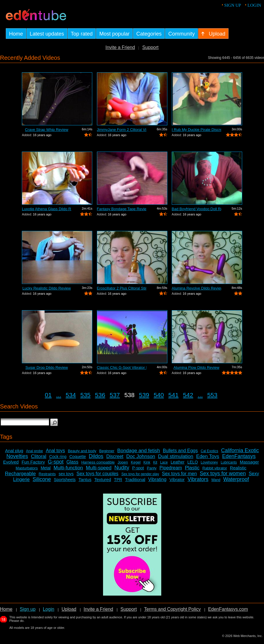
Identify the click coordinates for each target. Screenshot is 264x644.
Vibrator (177, 479)
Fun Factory (33, 462)
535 (85, 395)
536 (100, 395)
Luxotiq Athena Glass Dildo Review (47, 209)
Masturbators (27, 468)
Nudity (122, 468)
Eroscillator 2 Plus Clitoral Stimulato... (122, 288)
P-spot (138, 468)
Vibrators (198, 479)
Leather (177, 462)
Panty (152, 468)
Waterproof (236, 479)
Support (150, 47)
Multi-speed (99, 468)
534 (71, 395)
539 (144, 395)
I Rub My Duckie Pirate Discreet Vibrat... (196, 130)
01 (48, 395)
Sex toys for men (179, 474)
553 (212, 395)
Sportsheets (65, 480)
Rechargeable (20, 474)
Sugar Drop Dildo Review (47, 367)
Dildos (96, 456)
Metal (46, 468)
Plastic (192, 468)
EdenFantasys (239, 456)
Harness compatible (98, 462)
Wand (216, 480)
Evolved (11, 462)
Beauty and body (82, 451)
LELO (193, 462)
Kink (147, 462)
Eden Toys (208, 456)
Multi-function (68, 468)
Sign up (233, 5)
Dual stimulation (176, 456)
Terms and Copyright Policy (172, 609)
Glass (72, 462)
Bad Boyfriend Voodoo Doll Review (196, 209)
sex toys (66, 474)
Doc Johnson (141, 456)
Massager (249, 462)
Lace (164, 462)
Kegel (136, 462)
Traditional (135, 479)
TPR (118, 480)
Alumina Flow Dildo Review (196, 367)
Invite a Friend (120, 47)
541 (173, 395)
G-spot (56, 462)
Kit (155, 462)
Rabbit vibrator (215, 468)
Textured (103, 479)
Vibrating (157, 479)
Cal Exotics (209, 451)
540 (159, 395)
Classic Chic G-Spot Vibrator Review (122, 367)
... (59, 395)
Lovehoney (209, 462)
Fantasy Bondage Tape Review (122, 209)
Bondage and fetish (139, 451)
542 (188, 395)
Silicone (42, 479)
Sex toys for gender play (140, 474)
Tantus (85, 479)
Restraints (47, 474)
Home (6, 609)
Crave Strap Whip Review (47, 130)
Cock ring (58, 457)
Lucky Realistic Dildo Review (47, 288)
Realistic (238, 468)
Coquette (78, 457)
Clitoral (39, 456)
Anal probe (34, 451)
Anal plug (14, 451)
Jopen (123, 462)
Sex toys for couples (98, 474)
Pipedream (171, 468)
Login (254, 5)
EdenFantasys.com (228, 609)
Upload (69, 609)
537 (115, 395)
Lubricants (229, 462)
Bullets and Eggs (180, 451)
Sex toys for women (223, 473)
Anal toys (55, 451)
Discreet (115, 456)
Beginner (107, 451)
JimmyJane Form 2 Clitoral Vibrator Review (122, 130)
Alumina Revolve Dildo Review (196, 288)
